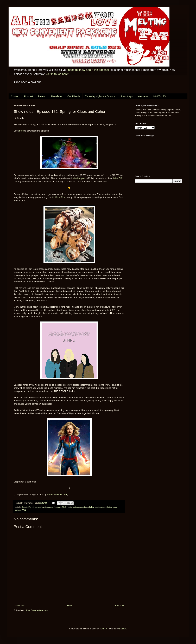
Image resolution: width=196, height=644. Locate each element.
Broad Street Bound (57, 494)
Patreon (42, 96)
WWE (24, 510)
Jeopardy (57, 507)
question (84, 507)
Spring (109, 507)
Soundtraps (127, 96)
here (21, 131)
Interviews (143, 96)
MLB (64, 507)
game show (40, 507)
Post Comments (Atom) (37, 610)
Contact (15, 96)
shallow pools (80, 178)
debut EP (117, 178)
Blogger (123, 629)
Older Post (119, 606)
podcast (76, 507)
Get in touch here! (57, 74)
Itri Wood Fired (59, 197)
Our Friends (74, 96)
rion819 (103, 629)
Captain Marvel (28, 507)
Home (70, 606)
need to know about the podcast (88, 70)
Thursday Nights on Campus (100, 96)
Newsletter (57, 96)
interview (49, 507)
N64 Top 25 (159, 96)
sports (103, 507)
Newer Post (20, 606)
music (69, 507)
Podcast (29, 96)
